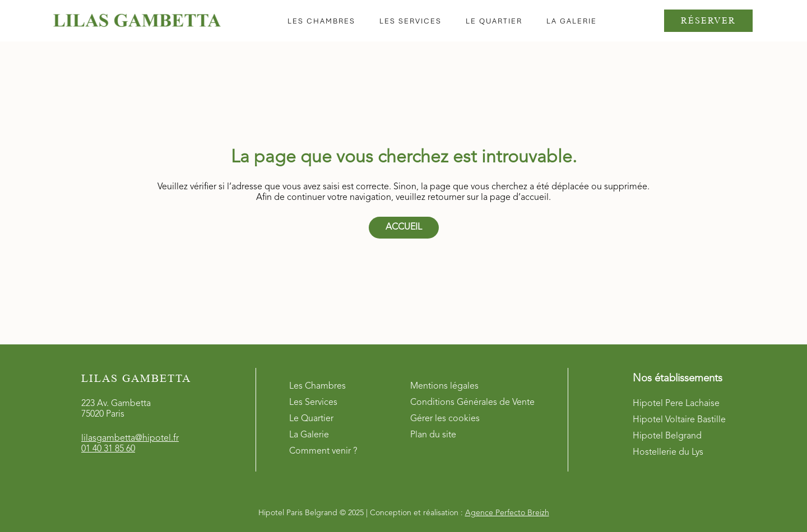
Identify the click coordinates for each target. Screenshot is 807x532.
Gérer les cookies (445, 419)
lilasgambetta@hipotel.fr (130, 438)
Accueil (404, 227)
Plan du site (433, 435)
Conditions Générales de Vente (472, 403)
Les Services (313, 403)
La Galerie (309, 435)
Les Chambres (317, 386)
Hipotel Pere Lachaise (676, 404)
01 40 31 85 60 (108, 449)
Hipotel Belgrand (667, 436)
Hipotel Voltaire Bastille (679, 420)
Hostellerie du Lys (668, 452)
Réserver (708, 20)
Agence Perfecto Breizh (507, 513)
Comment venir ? (323, 451)
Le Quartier (311, 419)
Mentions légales (444, 386)
